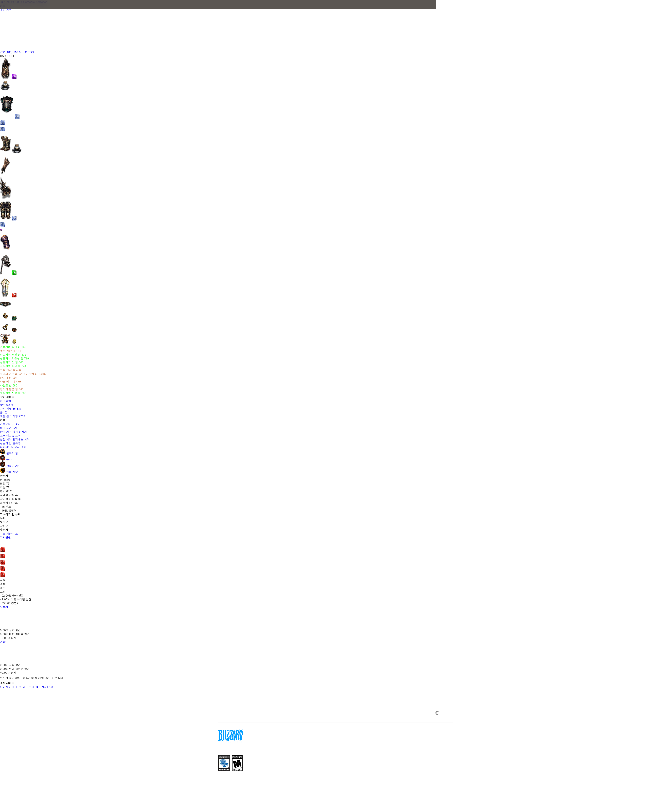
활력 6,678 (7, 405)
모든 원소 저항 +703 (12, 416)
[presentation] (133, 9)
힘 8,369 (5, 401)
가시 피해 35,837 (11, 409)
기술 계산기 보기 (12, 424)
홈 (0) (4, 412)
